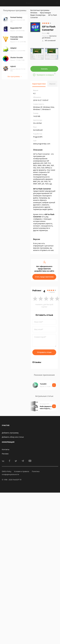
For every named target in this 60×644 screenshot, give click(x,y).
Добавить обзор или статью (13, 437)
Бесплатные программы (40, 10)
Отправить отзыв (44, 352)
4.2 (46, 33)
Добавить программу (10, 433)
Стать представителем (44, 277)
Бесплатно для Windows (49, 37)
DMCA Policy (7, 471)
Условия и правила (22, 471)
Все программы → (15, 76)
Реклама (5, 454)
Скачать (44, 69)
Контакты (6, 449)
